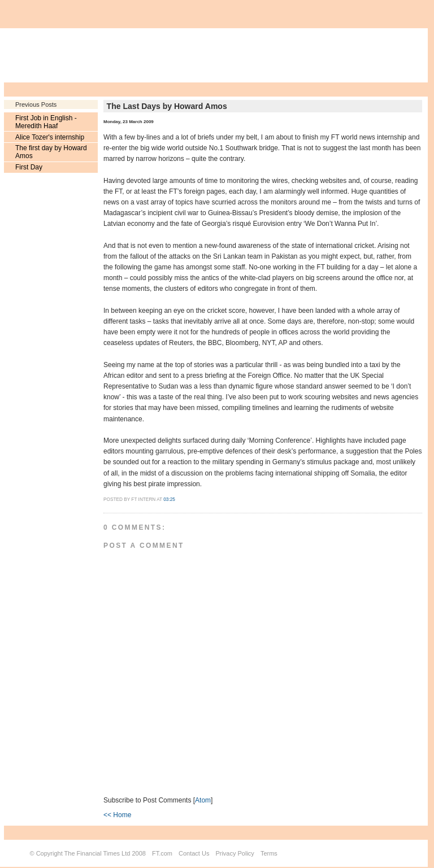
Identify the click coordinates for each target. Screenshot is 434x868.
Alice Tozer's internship (50, 137)
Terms (269, 853)
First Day (29, 167)
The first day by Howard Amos (51, 152)
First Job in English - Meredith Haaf (46, 122)
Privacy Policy (235, 853)
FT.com (162, 853)
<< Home (117, 815)
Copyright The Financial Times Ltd (83, 853)
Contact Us (194, 853)
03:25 (169, 500)
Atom (203, 800)
